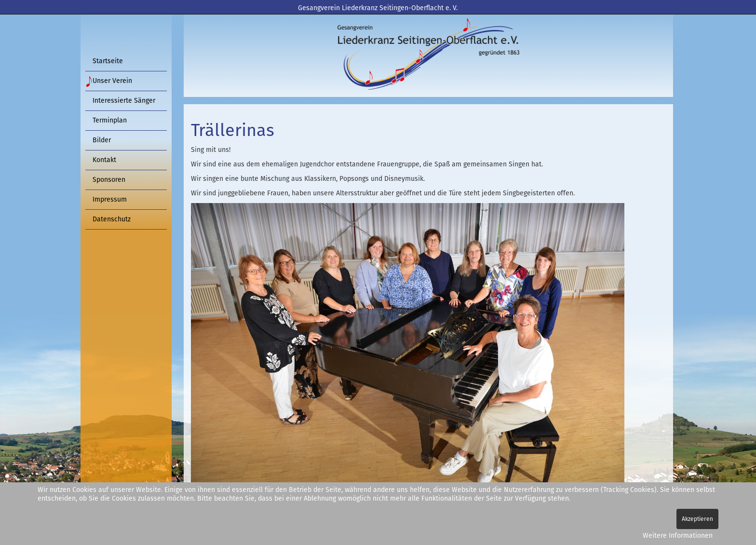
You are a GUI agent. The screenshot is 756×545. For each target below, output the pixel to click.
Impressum (110, 199)
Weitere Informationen (678, 536)
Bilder (102, 140)
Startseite (108, 61)
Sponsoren (109, 180)
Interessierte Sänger (124, 101)
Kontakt (104, 160)
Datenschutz (112, 219)
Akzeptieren (697, 519)
